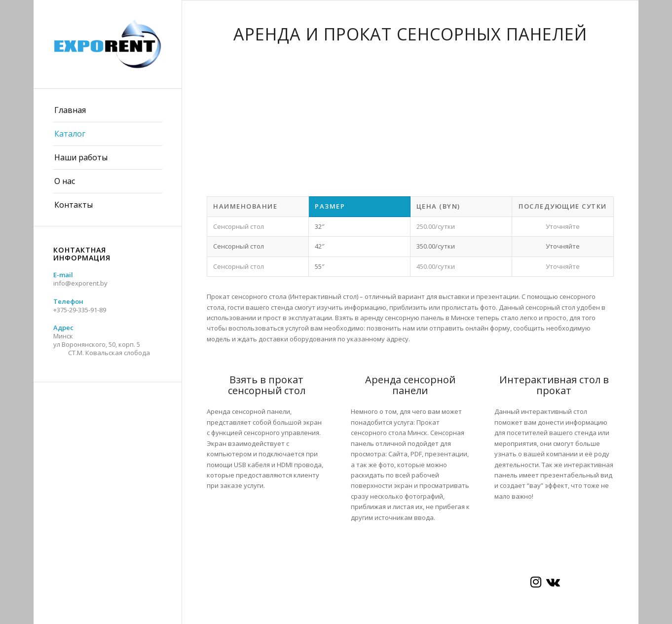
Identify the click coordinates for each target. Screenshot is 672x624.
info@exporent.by (80, 283)
